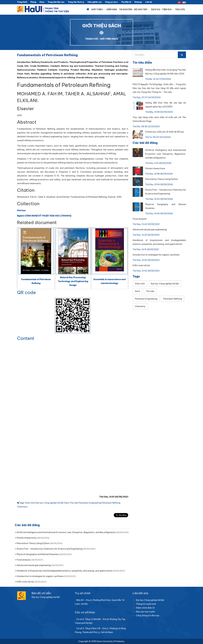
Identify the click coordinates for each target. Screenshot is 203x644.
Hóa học (21, 210)
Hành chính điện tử (145, 608)
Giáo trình (30, 503)
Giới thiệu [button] (98, 9)
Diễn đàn (112, 9)
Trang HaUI (22, 2)
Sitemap (138, 2)
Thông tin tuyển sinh (146, 604)
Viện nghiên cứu (95, 2)
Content (26, 338)
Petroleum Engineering (90, 503)
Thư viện (74, 503)
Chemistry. (23, 507)
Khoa (42, 2)
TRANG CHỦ (91, 39)
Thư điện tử (126, 2)
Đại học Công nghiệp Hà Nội (50, 503)
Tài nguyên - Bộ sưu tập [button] (134, 9)
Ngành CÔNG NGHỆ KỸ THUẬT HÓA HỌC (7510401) (44, 216)
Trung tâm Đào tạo (56, 2)
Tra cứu (180, 9)
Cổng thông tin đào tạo (148, 616)
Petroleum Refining (111, 503)
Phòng (33, 2)
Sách (67, 503)
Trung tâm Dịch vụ (76, 2)
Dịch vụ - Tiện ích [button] (162, 9)
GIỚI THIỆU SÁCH (109, 39)
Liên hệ (149, 2)
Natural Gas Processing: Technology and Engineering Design (73, 281)
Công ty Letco (111, 2)
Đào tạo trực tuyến (145, 612)
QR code (26, 292)
